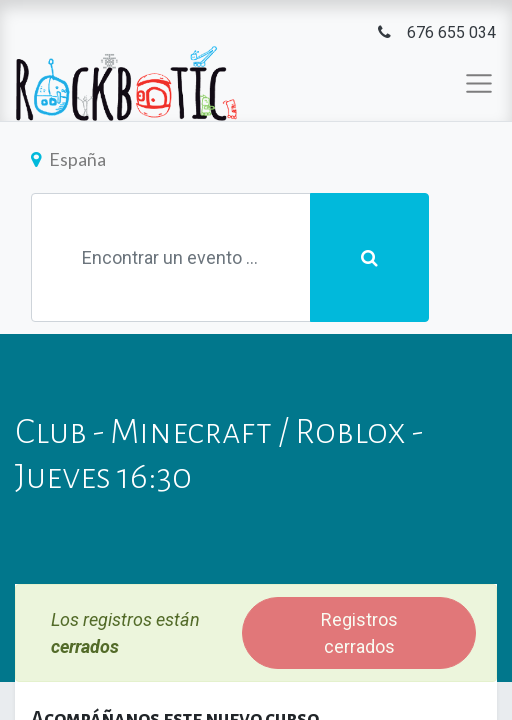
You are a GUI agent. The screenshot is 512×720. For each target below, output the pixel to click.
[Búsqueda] (369, 257)
